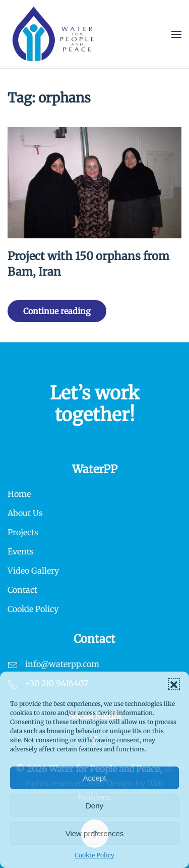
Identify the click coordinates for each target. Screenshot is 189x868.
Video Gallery (33, 571)
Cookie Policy (94, 855)
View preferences (95, 833)
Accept (95, 778)
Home (19, 494)
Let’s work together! (95, 404)
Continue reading (57, 311)
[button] (174, 684)
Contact (22, 590)
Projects (23, 532)
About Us (25, 513)
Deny (94, 806)
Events (21, 551)
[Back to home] (53, 34)
